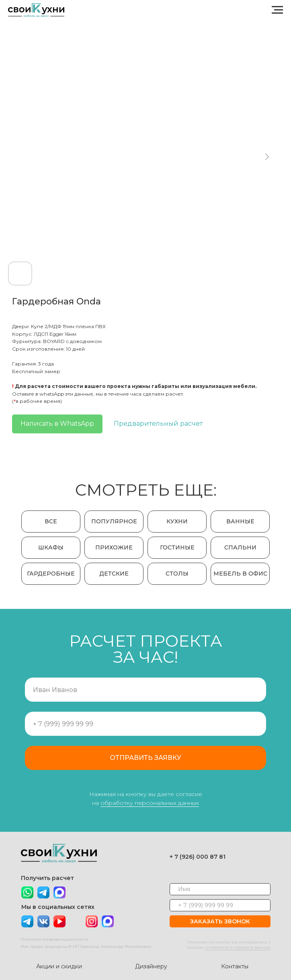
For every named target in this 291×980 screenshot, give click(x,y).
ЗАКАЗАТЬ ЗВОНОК (218, 921)
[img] (57, 892)
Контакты (233, 966)
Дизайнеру (149, 966)
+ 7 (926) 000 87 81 (196, 857)
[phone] (218, 905)
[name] (218, 889)
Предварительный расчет (158, 424)
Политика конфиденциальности (52, 939)
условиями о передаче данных (236, 947)
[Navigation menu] (277, 10)
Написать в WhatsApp (57, 424)
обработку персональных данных (150, 803)
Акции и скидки (57, 966)
